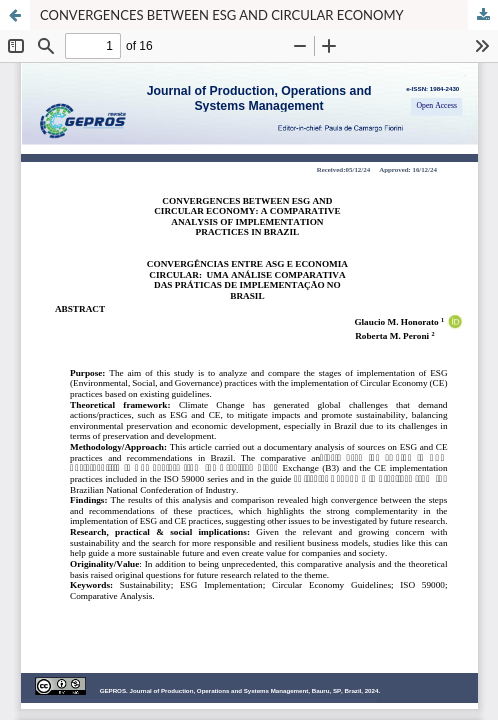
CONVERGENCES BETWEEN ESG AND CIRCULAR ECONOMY (222, 15)
